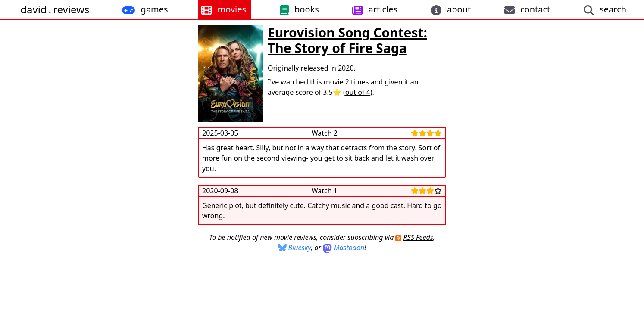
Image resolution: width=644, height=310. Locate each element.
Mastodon (349, 248)
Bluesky (300, 248)
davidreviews (55, 9)
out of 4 (358, 92)
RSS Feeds (418, 237)
